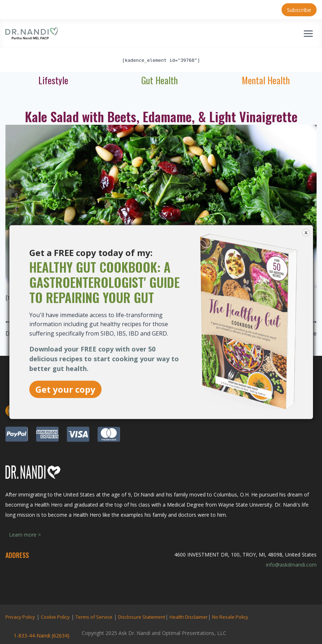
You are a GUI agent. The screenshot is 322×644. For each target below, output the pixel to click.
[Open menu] (308, 33)
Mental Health (266, 80)
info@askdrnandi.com (291, 565)
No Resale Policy (230, 617)
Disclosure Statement (142, 617)
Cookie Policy (55, 617)
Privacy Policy (20, 617)
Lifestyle (53, 80)
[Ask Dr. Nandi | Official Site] (32, 34)
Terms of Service (94, 617)
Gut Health (160, 80)
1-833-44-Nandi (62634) (42, 636)
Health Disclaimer (189, 617)
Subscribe (299, 10)
